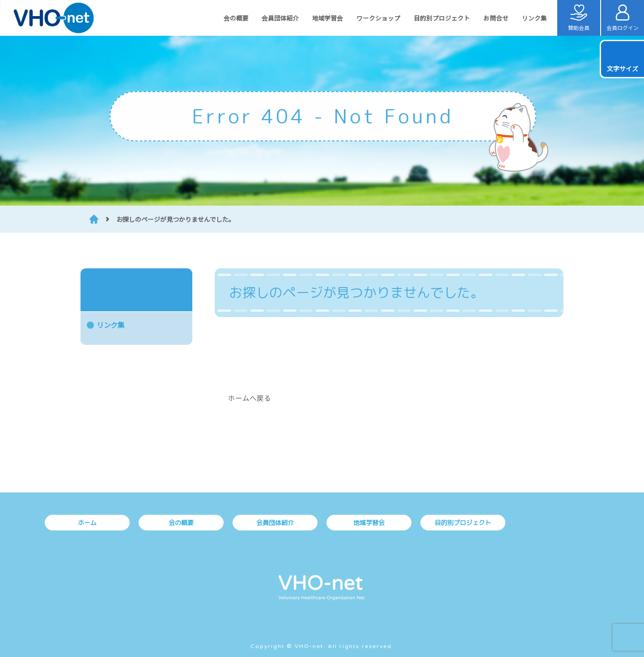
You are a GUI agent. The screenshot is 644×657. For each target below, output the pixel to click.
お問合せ (496, 18)
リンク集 (534, 18)
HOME (94, 219)
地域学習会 (328, 18)
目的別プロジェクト (442, 18)
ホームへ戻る (250, 398)
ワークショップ (378, 18)
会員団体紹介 (280, 18)
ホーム (87, 523)
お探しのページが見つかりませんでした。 (176, 219)
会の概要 (236, 18)
